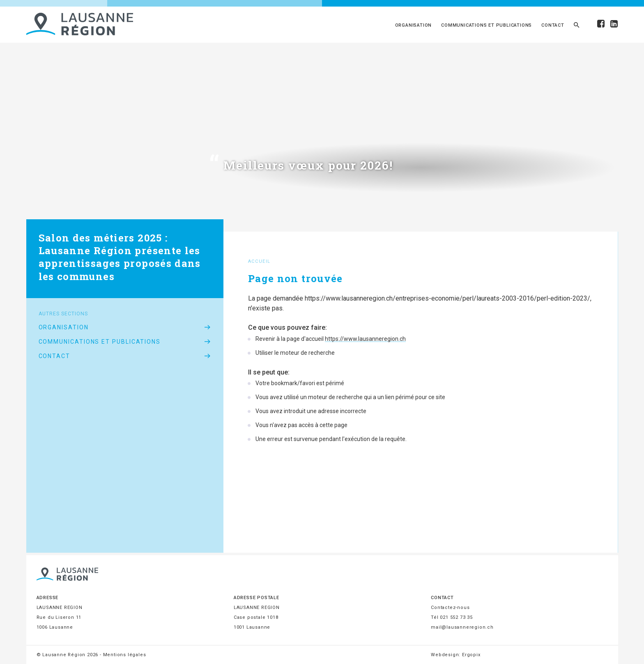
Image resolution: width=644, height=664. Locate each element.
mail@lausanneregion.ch (462, 627)
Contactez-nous (450, 608)
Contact (553, 25)
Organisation (414, 25)
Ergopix (471, 655)
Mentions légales (125, 655)
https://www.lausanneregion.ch (365, 339)
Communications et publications (486, 25)
